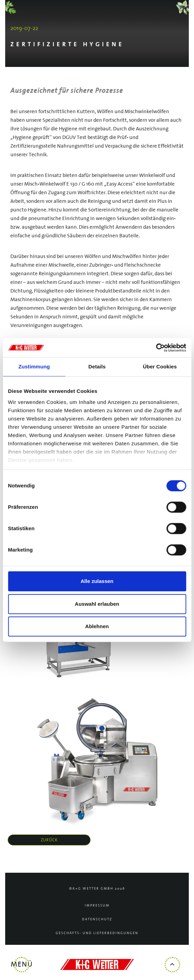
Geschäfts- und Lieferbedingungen (97, 933)
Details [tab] (97, 367)
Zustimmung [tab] (34, 367)
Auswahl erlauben (97, 604)
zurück (49, 840)
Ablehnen (97, 626)
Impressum (97, 906)
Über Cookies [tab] (160, 367)
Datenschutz (97, 919)
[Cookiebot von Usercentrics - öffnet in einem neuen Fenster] (156, 348)
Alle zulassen (97, 581)
